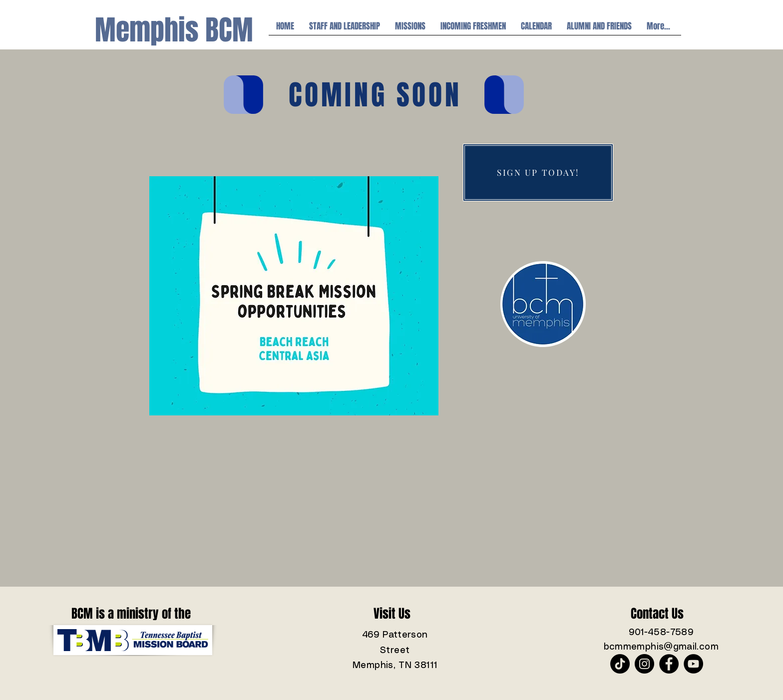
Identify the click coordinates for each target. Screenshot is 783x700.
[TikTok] (620, 664)
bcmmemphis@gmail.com (661, 647)
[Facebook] (669, 664)
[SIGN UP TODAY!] (538, 173)
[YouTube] (693, 664)
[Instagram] (644, 664)
